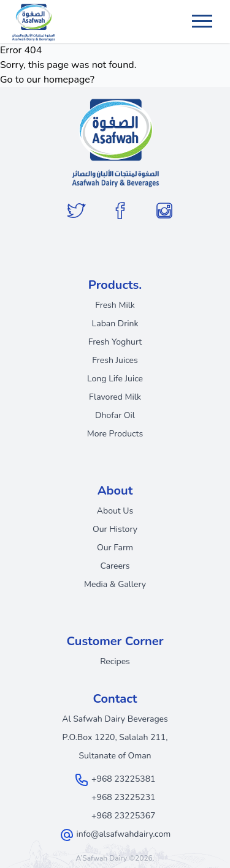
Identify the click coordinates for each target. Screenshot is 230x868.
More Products (115, 434)
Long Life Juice (115, 379)
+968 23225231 (123, 797)
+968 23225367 (123, 816)
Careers (115, 566)
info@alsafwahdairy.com (123, 834)
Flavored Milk (115, 397)
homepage (67, 80)
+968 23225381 (123, 779)
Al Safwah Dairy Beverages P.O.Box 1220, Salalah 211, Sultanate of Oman (115, 737)
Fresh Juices (115, 360)
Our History (115, 529)
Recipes (115, 661)
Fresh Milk (115, 305)
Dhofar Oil (115, 415)
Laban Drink (115, 324)
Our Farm (115, 548)
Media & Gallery (115, 584)
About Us (115, 511)
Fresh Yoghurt (115, 342)
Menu (204, 15)
